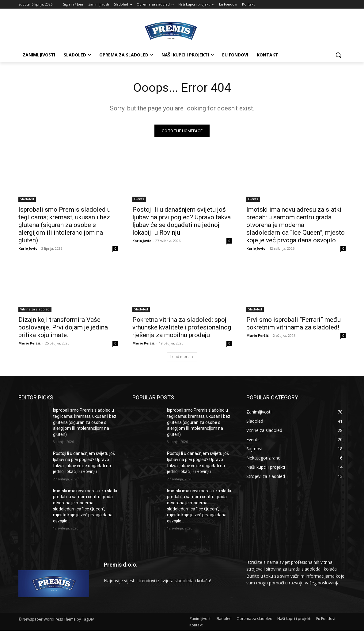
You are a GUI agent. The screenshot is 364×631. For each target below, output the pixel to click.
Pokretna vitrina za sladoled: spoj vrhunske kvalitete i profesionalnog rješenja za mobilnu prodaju (182, 328)
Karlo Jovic (28, 249)
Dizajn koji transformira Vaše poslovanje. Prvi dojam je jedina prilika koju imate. (63, 328)
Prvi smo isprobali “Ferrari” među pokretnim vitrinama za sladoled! (294, 324)
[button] (338, 55)
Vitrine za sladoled (35, 310)
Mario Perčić (30, 343)
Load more (182, 357)
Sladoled (27, 199)
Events (139, 199)
